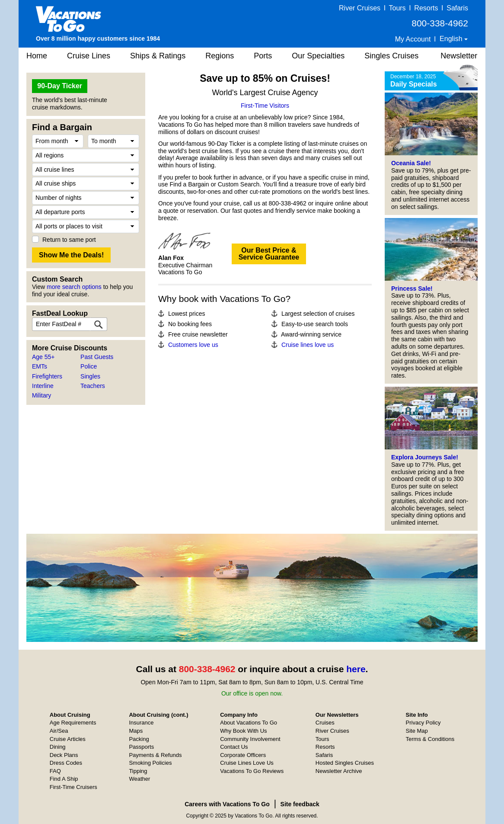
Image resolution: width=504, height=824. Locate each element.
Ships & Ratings (158, 56)
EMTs (40, 366)
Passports (141, 747)
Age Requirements (73, 723)
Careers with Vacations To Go (227, 804)
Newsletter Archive (339, 771)
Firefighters (47, 376)
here (356, 669)
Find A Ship (64, 779)
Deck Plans (64, 755)
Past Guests (97, 357)
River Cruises (360, 8)
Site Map (417, 731)
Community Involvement (250, 739)
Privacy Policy (423, 723)
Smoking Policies (150, 763)
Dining (58, 747)
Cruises (325, 723)
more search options (74, 287)
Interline (43, 386)
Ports (263, 56)
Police (89, 366)
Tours (397, 8)
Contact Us (234, 747)
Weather (139, 779)
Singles (90, 376)
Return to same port (69, 240)
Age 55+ (43, 357)
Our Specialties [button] (318, 56)
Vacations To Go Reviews (252, 771)
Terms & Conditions (430, 739)
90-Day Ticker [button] (60, 86)
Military (41, 395)
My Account (413, 39)
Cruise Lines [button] (89, 56)
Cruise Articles (68, 739)
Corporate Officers (243, 755)
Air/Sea (59, 731)
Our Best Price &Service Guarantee (269, 254)
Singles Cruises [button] (391, 56)
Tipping (138, 771)
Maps (136, 731)
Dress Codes (66, 763)
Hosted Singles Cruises (345, 763)
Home (37, 56)
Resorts (426, 8)
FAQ (55, 771)
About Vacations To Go (249, 723)
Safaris (457, 8)
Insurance (141, 723)
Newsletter (459, 56)
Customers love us (193, 345)
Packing (139, 739)
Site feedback (300, 804)
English (452, 39)
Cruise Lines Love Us (247, 763)
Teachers (93, 386)
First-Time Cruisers (73, 787)
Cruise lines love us (308, 345)
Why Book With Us (243, 731)
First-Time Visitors (265, 106)
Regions (220, 56)
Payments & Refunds (155, 755)
